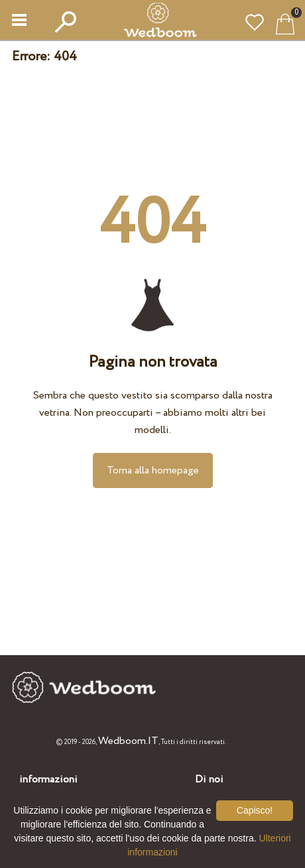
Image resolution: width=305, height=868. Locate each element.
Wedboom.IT (128, 741)
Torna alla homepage (153, 470)
